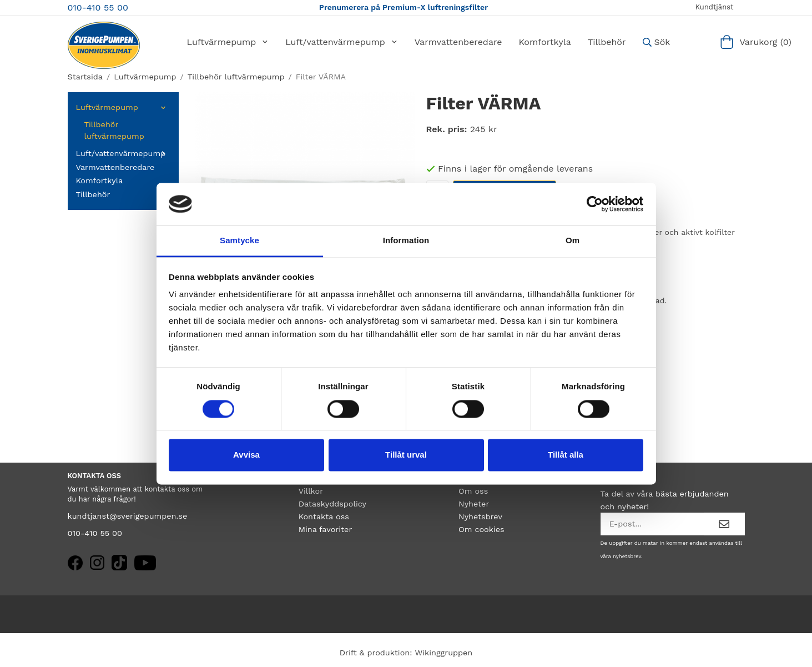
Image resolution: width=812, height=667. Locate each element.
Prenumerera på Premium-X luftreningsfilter (404, 7)
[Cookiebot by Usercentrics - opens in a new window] (595, 204)
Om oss (473, 491)
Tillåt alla (566, 455)
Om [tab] (573, 241)
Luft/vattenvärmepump (342, 42)
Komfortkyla (544, 42)
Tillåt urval (406, 455)
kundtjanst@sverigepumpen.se (128, 516)
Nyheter (474, 504)
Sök (657, 42)
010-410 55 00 (98, 7)
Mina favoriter (326, 529)
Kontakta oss (324, 516)
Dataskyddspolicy (332, 504)
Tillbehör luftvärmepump (114, 130)
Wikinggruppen (443, 653)
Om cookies (481, 529)
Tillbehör (607, 42)
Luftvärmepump (228, 42)
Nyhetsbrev (480, 516)
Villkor (311, 491)
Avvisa (246, 455)
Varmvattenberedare (458, 42)
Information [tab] (406, 241)
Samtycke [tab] (239, 241)
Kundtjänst (714, 7)
